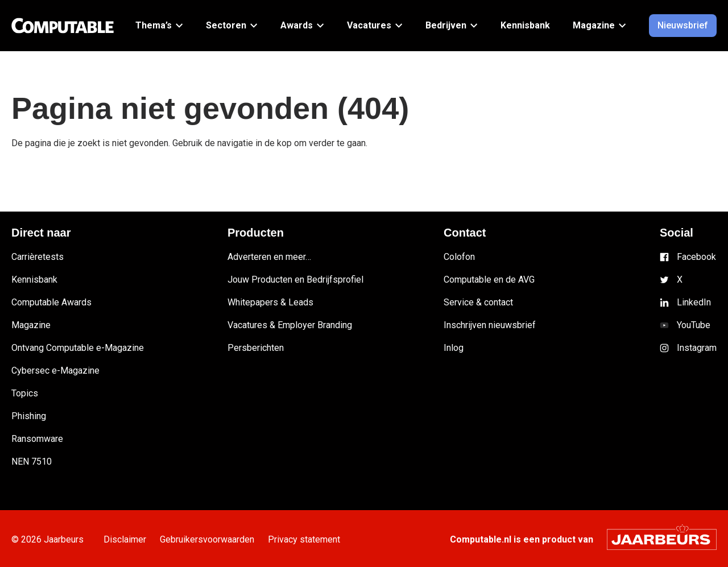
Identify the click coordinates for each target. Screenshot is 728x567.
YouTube (694, 325)
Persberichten (256, 348)
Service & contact (478, 302)
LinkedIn (694, 302)
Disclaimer (131, 539)
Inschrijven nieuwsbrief (490, 325)
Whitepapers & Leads (270, 302)
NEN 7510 (32, 462)
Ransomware (37, 439)
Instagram (697, 348)
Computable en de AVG (489, 280)
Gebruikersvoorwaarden (224, 539)
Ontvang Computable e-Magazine (78, 348)
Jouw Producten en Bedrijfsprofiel (295, 280)
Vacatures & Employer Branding (290, 325)
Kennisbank (34, 280)
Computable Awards (51, 302)
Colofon (459, 257)
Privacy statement (332, 539)
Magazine (31, 325)
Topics (25, 393)
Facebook (696, 257)
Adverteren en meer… (269, 257)
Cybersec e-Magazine (55, 371)
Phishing (29, 416)
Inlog (454, 348)
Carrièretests (38, 257)
